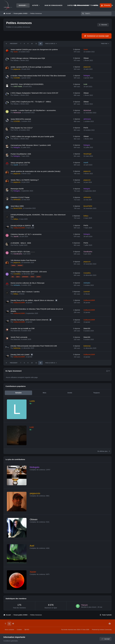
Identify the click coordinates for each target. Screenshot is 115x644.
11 (36, 44)
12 (40, 44)
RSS (27, 630)
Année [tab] (70, 393)
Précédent (14, 44)
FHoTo (16, 130)
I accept (106, 639)
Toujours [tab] (97, 393)
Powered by (102, 630)
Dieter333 (17, 331)
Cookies (19, 630)
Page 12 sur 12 (51, 44)
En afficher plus (104, 451)
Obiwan (16, 60)
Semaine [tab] (18, 393)
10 (32, 44)
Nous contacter (9, 630)
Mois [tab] (45, 393)
